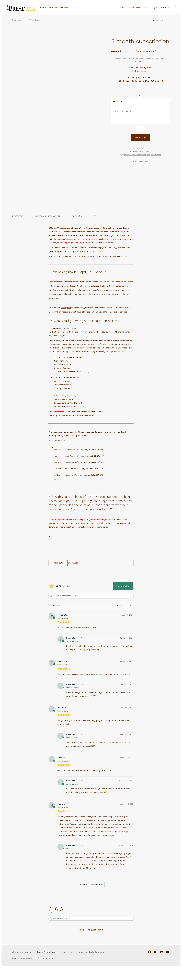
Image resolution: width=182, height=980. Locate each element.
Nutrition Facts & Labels (92, 964)
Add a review (123, 598)
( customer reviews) (146, 51)
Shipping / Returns (22, 964)
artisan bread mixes (118, 268)
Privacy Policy (47, 970)
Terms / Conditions (47, 964)
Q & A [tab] (96, 228)
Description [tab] (18, 228)
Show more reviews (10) (91, 897)
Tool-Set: (118, 102)
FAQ (122, 535)
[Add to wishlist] (140, 96)
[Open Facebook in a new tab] (150, 964)
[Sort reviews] (123, 618)
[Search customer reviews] (91, 608)
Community (150, 7)
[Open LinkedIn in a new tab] (162, 964)
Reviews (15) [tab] (76, 228)
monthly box (156, 155)
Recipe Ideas (134, 7)
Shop (121, 7)
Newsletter (68, 964)
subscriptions (23, 20)
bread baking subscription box (137, 155)
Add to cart (140, 138)
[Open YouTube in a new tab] (167, 964)
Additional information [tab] (47, 228)
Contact (165, 7)
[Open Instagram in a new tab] (156, 964)
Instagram (66, 320)
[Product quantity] (140, 128)
